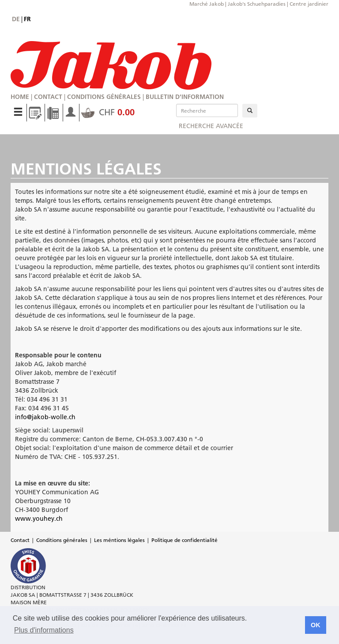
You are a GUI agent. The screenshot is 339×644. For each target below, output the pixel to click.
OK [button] (316, 625)
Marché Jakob (207, 4)
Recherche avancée (211, 126)
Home (20, 97)
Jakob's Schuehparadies (257, 4)
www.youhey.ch (39, 519)
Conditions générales (104, 97)
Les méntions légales (119, 540)
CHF (108, 112)
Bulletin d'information (185, 97)
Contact (48, 97)
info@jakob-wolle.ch (45, 417)
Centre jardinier (309, 4)
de (16, 19)
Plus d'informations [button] (44, 630)
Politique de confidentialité (185, 540)
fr (27, 19)
